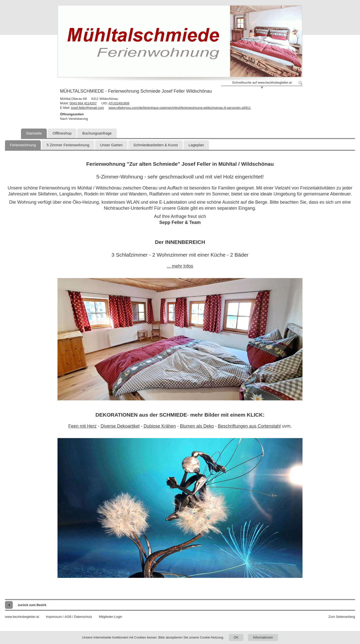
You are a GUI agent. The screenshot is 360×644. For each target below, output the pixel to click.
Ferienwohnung (23, 145)
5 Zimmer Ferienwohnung (68, 145)
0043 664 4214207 (83, 103)
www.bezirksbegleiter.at (22, 617)
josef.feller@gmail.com (87, 108)
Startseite (34, 133)
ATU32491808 (119, 103)
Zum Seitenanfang (342, 617)
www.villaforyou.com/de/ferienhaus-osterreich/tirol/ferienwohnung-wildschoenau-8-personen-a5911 (180, 108)
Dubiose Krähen (160, 426)
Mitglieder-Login (111, 617)
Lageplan (196, 145)
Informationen (263, 637)
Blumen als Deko (197, 426)
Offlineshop (62, 133)
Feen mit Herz (82, 426)
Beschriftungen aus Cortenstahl (249, 426)
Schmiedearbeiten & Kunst (155, 145)
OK (236, 637)
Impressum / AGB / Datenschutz (69, 617)
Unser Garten (111, 145)
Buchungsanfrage (97, 133)
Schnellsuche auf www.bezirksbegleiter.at (262, 82)
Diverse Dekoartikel (120, 426)
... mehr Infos (180, 266)
